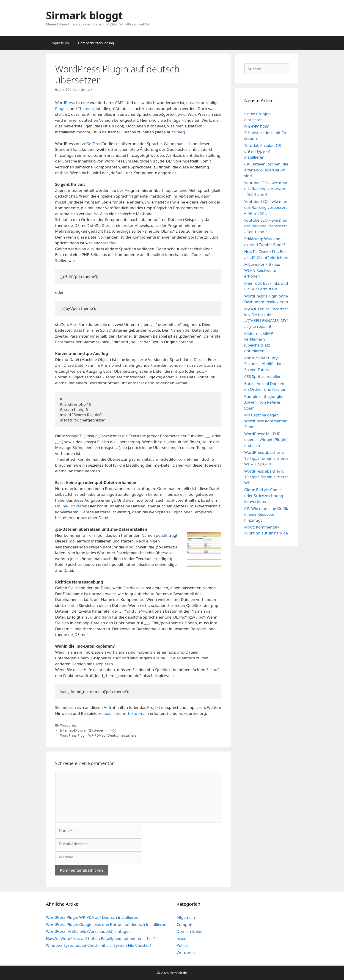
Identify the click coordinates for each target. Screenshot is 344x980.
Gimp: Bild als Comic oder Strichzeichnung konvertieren (264, 496)
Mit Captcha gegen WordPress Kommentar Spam (266, 421)
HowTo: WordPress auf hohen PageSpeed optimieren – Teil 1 (101, 938)
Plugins (62, 109)
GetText (93, 144)
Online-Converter (71, 506)
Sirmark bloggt (84, 15)
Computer (186, 924)
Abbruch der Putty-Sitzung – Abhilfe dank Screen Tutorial (265, 364)
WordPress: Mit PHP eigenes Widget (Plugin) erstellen (266, 440)
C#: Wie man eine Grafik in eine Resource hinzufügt (266, 514)
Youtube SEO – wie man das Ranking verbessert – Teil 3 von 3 (266, 189)
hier (180, 132)
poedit (162, 535)
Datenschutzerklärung (96, 43)
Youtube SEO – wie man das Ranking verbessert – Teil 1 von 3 (266, 226)
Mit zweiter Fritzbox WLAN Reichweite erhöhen (262, 270)
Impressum (60, 43)
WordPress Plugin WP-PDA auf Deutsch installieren (99, 735)
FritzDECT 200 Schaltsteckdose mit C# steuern (266, 132)
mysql (182, 938)
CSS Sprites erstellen (263, 376)
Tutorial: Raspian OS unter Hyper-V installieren (263, 151)
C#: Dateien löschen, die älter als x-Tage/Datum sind (266, 170)
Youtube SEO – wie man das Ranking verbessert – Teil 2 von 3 (266, 207)
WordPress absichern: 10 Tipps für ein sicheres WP (266, 477)
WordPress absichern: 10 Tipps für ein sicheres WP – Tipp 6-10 (266, 458)
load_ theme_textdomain (126, 713)
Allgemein (186, 917)
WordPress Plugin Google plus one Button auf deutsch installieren (106, 924)
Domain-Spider (190, 931)
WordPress (65, 103)
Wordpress (68, 725)
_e (178, 324)
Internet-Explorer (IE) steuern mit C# (88, 730)
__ (154, 324)
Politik (182, 945)
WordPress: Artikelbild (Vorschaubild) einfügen (88, 931)
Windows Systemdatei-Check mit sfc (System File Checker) (99, 945)
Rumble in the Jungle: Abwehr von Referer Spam (264, 402)
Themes (85, 109)
